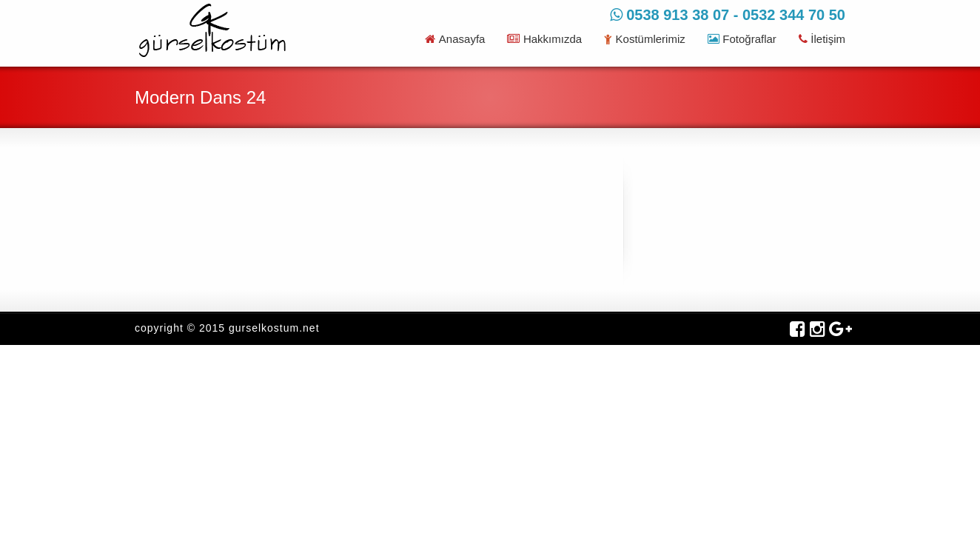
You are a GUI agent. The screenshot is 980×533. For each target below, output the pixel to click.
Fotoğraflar (742, 39)
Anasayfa (455, 39)
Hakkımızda (544, 39)
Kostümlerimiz (645, 39)
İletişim (822, 39)
